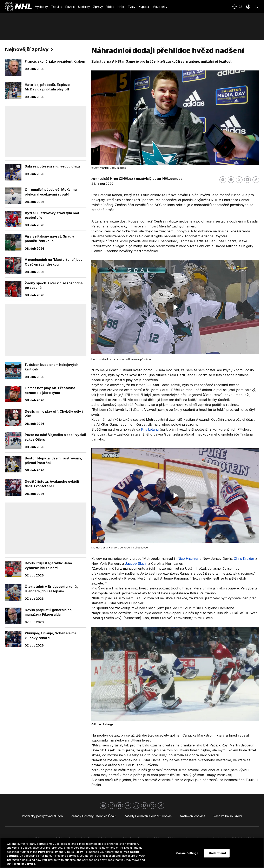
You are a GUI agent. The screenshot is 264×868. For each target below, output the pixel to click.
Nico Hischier (188, 559)
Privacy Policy (48, 852)
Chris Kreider (244, 559)
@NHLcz (126, 179)
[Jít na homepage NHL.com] (18, 7)
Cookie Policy (74, 852)
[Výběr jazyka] (237, 7)
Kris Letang (150, 429)
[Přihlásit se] (248, 7)
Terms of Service (23, 864)
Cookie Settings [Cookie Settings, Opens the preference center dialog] (187, 853)
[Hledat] (257, 7)
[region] (132, 853)
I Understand (217, 853)
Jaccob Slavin (136, 563)
